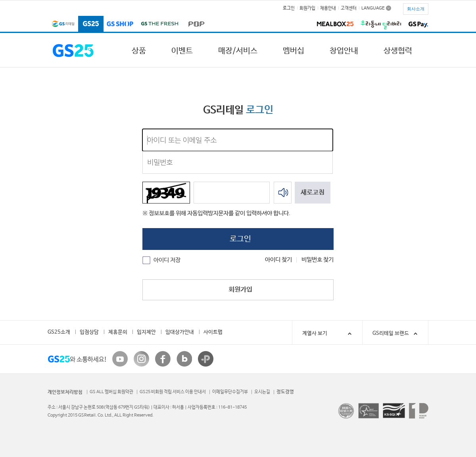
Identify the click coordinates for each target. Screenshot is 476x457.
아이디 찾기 (278, 260)
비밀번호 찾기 (318, 260)
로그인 (289, 8)
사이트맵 (213, 332)
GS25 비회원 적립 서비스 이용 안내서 (173, 392)
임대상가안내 (180, 332)
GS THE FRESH (159, 24)
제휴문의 (118, 332)
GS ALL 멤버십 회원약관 (111, 392)
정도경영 (285, 392)
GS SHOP (120, 24)
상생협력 (398, 51)
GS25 (91, 24)
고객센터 (349, 8)
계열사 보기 (328, 333)
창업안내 (344, 51)
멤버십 (294, 51)
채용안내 (328, 8)
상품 (139, 51)
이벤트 (182, 51)
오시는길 (262, 392)
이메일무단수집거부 (230, 392)
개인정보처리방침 (65, 392)
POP (195, 24)
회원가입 (307, 8)
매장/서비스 (238, 51)
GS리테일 (63, 24)
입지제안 (146, 332)
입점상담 (89, 332)
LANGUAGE (373, 8)
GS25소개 (59, 332)
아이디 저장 (167, 260)
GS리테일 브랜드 (391, 333)
